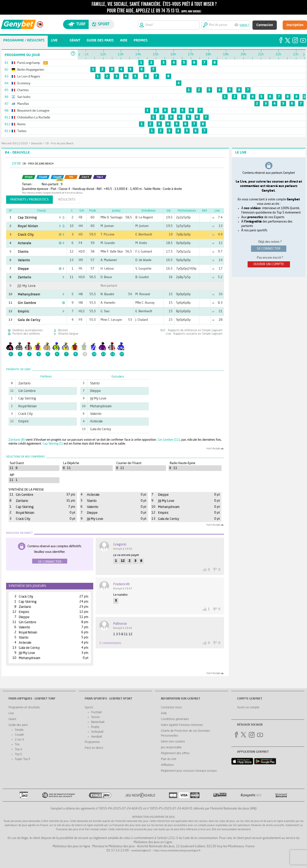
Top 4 (18, 750)
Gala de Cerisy (29, 320)
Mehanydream (29, 294)
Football (96, 712)
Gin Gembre (27, 303)
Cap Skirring (27, 218)
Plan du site (169, 759)
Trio (17, 745)
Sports (89, 708)
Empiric (24, 312)
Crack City (26, 235)
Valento (24, 260)
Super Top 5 (23, 759)
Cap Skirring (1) (53, 444)
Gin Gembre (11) (169, 440)
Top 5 (18, 754)
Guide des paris (18, 725)
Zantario (24, 277)
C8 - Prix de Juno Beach (60, 144)
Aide (164, 713)
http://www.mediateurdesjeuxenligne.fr (177, 851)
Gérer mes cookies (173, 742)
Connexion (265, 25)
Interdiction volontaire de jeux (153, 817)
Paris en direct (94, 748)
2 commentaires (110, 643)
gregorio (120, 545)
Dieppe (23, 269)
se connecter (269, 249)
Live (11, 713)
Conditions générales (175, 719)
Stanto (23, 252)
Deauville (37, 144)
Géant (12, 719)
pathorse (120, 624)
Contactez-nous (171, 708)
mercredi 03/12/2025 (15, 144)
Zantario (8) (17, 440)
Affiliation (167, 765)
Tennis (95, 717)
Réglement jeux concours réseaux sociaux (189, 771)
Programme (92, 742)
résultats (67, 200)
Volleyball (97, 732)
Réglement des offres (175, 753)
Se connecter (50, 562)
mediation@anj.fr (141, 851)
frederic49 (121, 584)
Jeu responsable (171, 748)
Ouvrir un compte (248, 708)
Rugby (95, 727)
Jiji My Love (27, 286)
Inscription (295, 25)
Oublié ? (244, 25)
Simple (19, 730)
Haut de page (213, 449)
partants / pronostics (29, 200)
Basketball (98, 722)
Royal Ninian (28, 226)
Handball (97, 737)
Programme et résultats (24, 708)
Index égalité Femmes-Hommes (182, 725)
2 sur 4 (19, 740)
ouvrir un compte (269, 264)
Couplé (19, 735)
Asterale (24, 243)
